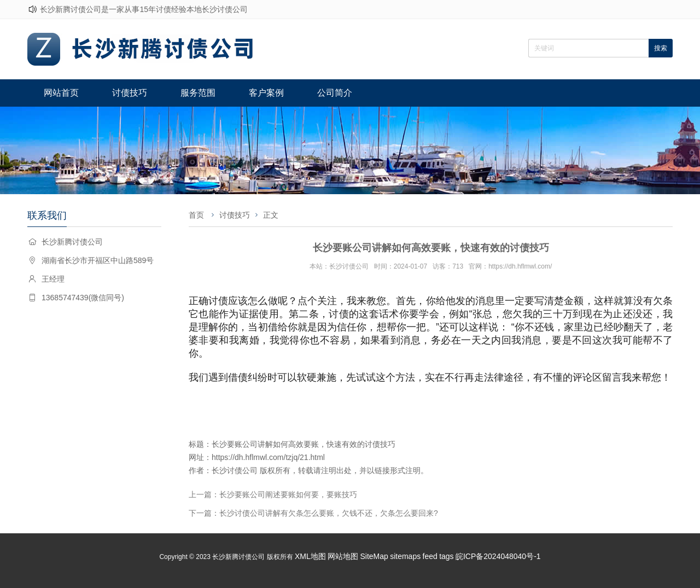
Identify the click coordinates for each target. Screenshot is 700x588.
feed (430, 556)
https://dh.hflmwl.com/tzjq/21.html (268, 457)
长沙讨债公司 (235, 470)
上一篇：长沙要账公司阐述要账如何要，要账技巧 (273, 494)
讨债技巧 (130, 93)
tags (446, 556)
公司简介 (335, 93)
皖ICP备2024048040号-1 (498, 556)
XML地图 (310, 556)
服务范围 (198, 93)
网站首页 (61, 93)
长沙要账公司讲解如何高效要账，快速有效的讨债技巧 (304, 444)
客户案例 (266, 93)
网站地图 (343, 556)
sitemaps (405, 556)
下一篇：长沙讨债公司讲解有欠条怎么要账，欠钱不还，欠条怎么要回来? (313, 513)
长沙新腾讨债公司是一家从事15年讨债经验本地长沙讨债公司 (144, 9)
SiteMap (374, 556)
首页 (196, 215)
